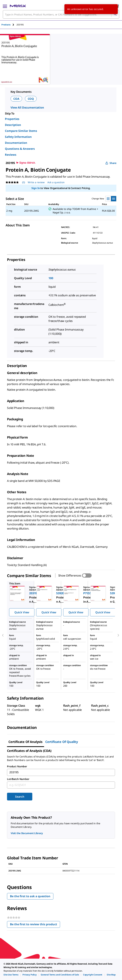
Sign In (36, 188)
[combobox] (61, 14)
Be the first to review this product (35, 925)
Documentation (16, 143)
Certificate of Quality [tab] (62, 742)
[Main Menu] (5, 6)
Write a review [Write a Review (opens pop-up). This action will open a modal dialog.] (36, 182)
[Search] (115, 14)
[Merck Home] (18, 6)
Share (111, 163)
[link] (11, 975)
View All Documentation (27, 107)
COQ (31, 99)
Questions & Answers (20, 149)
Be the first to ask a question (30, 896)
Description (13, 125)
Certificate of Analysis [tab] (25, 742)
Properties (12, 119)
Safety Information (18, 137)
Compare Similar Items (21, 131)
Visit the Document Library (27, 833)
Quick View (22, 612)
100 (51, 278)
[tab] (9, 25)
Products (6, 25)
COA (16, 99)
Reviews (11, 155)
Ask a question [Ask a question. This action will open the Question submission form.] (56, 182)
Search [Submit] (20, 797)
